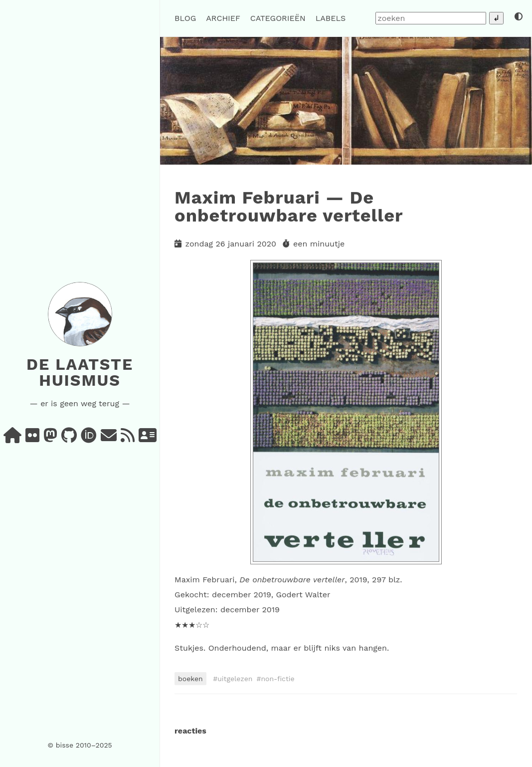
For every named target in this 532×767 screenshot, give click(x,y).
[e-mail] (109, 438)
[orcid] (89, 438)
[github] (69, 438)
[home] (12, 438)
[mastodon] (50, 438)
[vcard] (148, 438)
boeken (190, 679)
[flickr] (32, 438)
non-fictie (277, 679)
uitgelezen (235, 679)
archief (223, 18)
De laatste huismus (80, 372)
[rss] (128, 438)
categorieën (278, 18)
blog (185, 18)
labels (331, 18)
